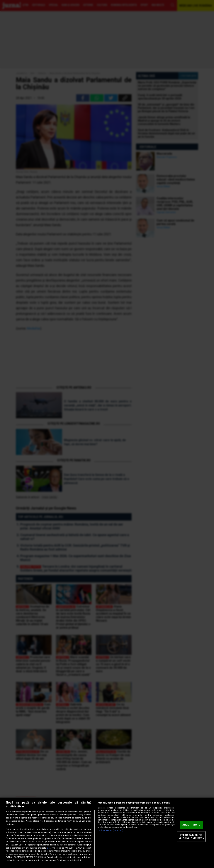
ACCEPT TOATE (191, 825)
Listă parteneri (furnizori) (110, 830)
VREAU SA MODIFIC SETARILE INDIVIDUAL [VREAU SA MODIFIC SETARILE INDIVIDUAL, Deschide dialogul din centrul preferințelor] (191, 837)
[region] (107, 833)
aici (48, 848)
